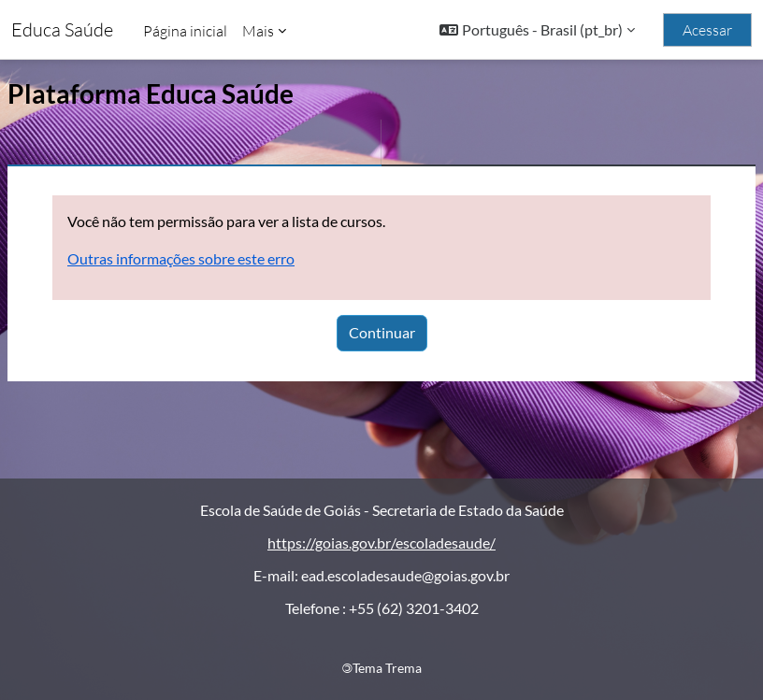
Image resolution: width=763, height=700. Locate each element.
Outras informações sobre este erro (181, 258)
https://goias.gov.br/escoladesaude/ (381, 543)
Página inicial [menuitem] (185, 31)
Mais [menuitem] (258, 31)
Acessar (707, 30)
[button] (537, 30)
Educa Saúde (62, 29)
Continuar (382, 332)
